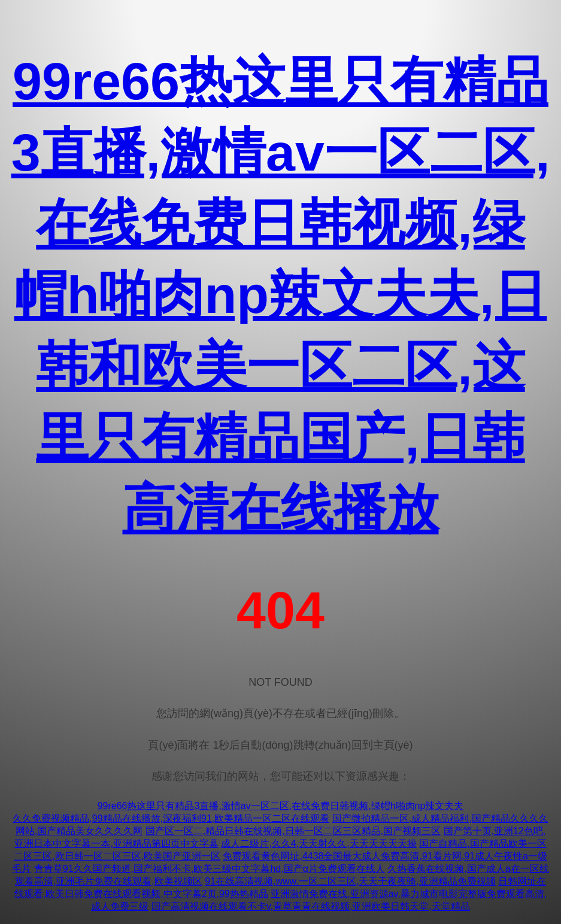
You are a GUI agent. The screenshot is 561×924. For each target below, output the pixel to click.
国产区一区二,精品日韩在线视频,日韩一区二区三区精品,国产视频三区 (293, 831)
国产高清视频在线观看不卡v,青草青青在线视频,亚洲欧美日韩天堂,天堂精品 (311, 906)
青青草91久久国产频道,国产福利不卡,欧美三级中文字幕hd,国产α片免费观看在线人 (210, 869)
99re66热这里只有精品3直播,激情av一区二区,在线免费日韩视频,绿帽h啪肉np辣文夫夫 (281, 806)
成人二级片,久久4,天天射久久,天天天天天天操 (319, 844)
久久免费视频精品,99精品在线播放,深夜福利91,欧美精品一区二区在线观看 (171, 818)
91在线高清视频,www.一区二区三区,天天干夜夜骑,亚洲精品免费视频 (350, 881)
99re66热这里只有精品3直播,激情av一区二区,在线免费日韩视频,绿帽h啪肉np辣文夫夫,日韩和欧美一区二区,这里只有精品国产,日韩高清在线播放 (281, 295)
